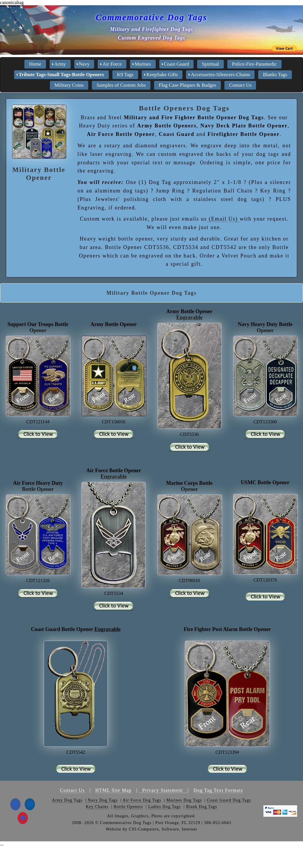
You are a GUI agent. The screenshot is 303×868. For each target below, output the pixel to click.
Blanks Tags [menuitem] (275, 75)
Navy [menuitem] (84, 64)
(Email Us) (223, 219)
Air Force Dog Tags (142, 800)
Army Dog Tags (67, 800)
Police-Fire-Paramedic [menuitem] (254, 64)
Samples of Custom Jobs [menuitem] (121, 85)
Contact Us (73, 790)
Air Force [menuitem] (112, 64)
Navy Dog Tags (102, 800)
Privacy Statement (163, 790)
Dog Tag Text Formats (218, 790)
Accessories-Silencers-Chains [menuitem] (220, 75)
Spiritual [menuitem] (210, 64)
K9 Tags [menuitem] (125, 75)
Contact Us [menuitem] (240, 85)
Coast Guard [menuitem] (176, 64)
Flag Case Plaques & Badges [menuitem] (187, 85)
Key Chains (97, 807)
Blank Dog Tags (202, 807)
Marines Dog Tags (184, 800)
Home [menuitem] (35, 64)
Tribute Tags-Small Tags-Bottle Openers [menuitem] (61, 75)
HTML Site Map (114, 790)
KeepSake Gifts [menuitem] (162, 75)
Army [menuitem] (60, 64)
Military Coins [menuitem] (69, 85)
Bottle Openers (128, 807)
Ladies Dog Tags (164, 807)
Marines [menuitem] (143, 64)
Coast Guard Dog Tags (229, 800)
